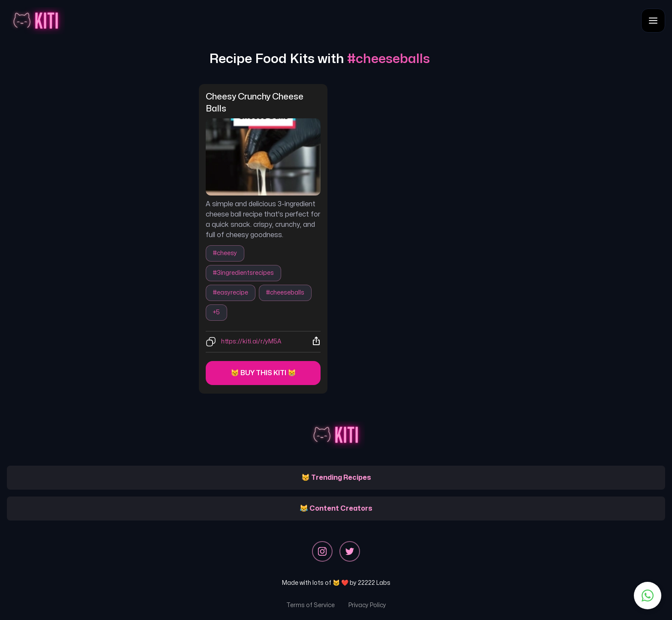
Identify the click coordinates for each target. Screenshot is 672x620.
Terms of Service (310, 605)
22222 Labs (374, 583)
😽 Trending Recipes (336, 478)
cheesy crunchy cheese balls (255, 103)
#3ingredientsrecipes (243, 273)
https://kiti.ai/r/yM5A (251, 342)
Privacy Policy (367, 605)
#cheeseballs (285, 293)
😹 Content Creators (336, 509)
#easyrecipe (231, 293)
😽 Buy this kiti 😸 (263, 373)
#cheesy (225, 253)
